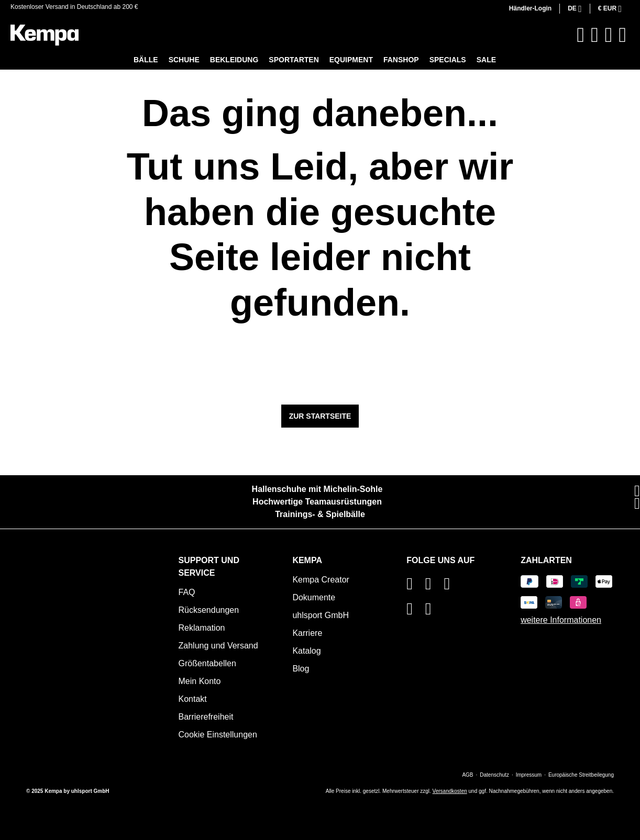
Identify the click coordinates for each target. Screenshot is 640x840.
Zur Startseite (320, 416)
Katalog (306, 651)
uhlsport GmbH (321, 615)
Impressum (529, 775)
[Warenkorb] (622, 35)
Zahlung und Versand (218, 646)
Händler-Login (530, 8)
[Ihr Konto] (609, 35)
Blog (301, 669)
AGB (467, 775)
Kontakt (193, 699)
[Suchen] (581, 35)
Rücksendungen (209, 610)
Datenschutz (494, 775)
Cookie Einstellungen (218, 735)
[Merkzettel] (595, 35)
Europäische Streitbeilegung (581, 775)
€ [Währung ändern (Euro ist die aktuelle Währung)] (608, 8)
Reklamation (202, 628)
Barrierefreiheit (206, 717)
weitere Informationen (561, 620)
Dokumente (314, 597)
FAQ (187, 592)
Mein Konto (200, 681)
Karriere (307, 633)
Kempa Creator (321, 580)
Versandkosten (450, 791)
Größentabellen (207, 663)
